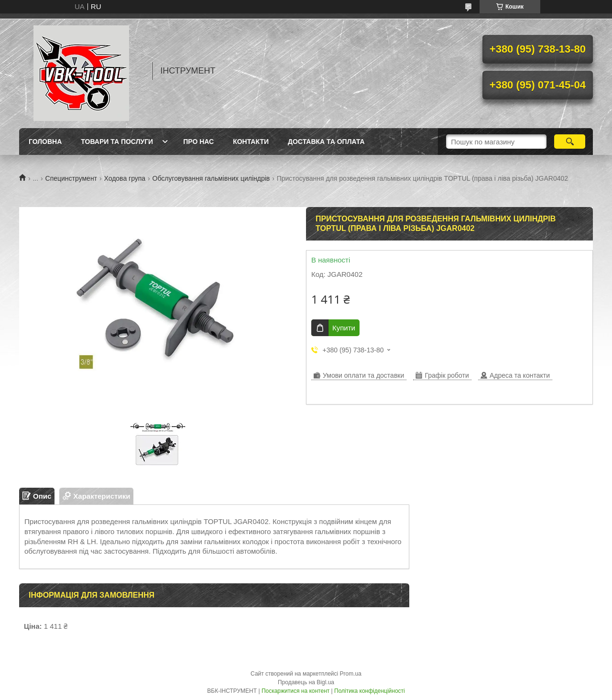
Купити (344, 328)
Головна (45, 142)
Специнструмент (71, 178)
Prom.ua (351, 674)
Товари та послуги (117, 142)
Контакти (251, 142)
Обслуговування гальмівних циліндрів (211, 178)
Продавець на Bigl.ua (306, 682)
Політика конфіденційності (370, 691)
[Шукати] (570, 142)
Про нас (198, 142)
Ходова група (125, 178)
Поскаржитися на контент (295, 691)
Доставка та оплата (326, 142)
